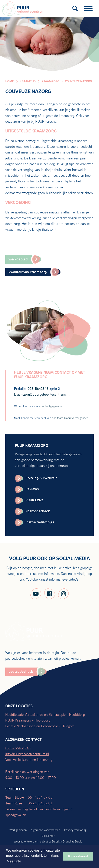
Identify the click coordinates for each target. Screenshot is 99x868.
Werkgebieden (18, 830)
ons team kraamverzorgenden (70, 418)
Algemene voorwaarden (45, 830)
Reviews (32, 489)
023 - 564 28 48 (18, 748)
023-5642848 (38, 389)
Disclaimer (48, 836)
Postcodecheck (38, 511)
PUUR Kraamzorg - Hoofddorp (28, 720)
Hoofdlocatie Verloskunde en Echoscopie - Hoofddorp (45, 714)
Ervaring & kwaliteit (41, 478)
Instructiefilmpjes (40, 522)
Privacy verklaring (75, 830)
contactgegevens (51, 406)
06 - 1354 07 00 (40, 797)
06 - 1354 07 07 (40, 803)
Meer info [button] (14, 861)
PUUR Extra (34, 500)
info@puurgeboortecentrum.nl (27, 754)
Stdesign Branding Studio (67, 841)
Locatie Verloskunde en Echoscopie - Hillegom (40, 726)
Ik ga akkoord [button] (78, 856)
